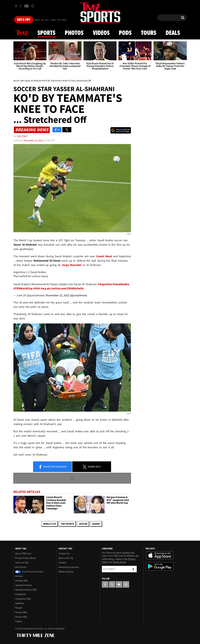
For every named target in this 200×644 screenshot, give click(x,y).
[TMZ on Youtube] (26, 6)
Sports (46, 33)
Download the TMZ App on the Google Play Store (160, 566)
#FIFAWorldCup (23, 288)
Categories (21, 594)
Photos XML (21, 617)
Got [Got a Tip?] (24, 20)
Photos (74, 33)
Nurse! (96, 524)
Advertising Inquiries (69, 567)
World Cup (49, 524)
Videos (101, 33)
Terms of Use (22, 563)
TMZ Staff (22, 136)
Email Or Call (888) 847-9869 (51, 20)
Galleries (20, 603)
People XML (21, 612)
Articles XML (22, 581)
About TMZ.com (23, 554)
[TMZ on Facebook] (16, 6)
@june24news (79, 295)
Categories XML (23, 599)
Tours (149, 33)
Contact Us (64, 554)
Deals (173, 33)
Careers (62, 563)
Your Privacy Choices (29, 572)
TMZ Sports (67, 524)
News (21, 33)
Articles (19, 576)
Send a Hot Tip (66, 558)
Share (52, 467)
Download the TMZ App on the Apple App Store (160, 555)
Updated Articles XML (26, 590)
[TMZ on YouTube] (119, 584)
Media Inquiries (66, 572)
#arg (43, 288)
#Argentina (105, 284)
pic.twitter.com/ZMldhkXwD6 (65, 288)
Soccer (83, 524)
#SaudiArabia (121, 284)
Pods (125, 33)
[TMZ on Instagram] (33, 6)
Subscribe (133, 569)
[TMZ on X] (21, 6)
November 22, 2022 (33, 140)
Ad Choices (21, 567)
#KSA (37, 288)
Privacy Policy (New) (25, 558)
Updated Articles (23, 585)
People (19, 608)
